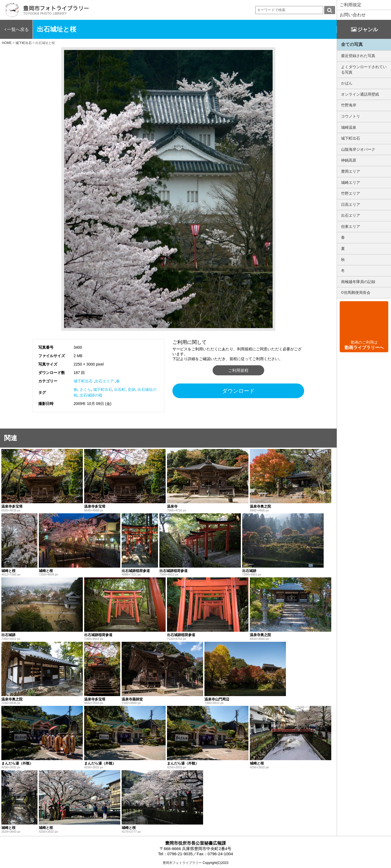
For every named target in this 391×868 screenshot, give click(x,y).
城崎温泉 (349, 127)
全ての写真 (352, 44)
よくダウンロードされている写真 (364, 70)
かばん (347, 83)
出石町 (120, 389)
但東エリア (351, 227)
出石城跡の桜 (91, 395)
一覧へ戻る (18, 29)
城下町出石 (83, 381)
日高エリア (351, 205)
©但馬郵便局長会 (356, 293)
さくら (85, 389)
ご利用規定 (351, 5)
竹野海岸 (349, 105)
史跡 (131, 389)
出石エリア (104, 381)
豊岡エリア (351, 171)
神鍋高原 (349, 160)
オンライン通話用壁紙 (360, 94)
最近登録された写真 (358, 56)
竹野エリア (351, 193)
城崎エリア (351, 183)
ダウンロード (238, 391)
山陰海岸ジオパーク (358, 149)
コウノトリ (351, 116)
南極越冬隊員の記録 (358, 282)
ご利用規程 (238, 370)
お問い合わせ (353, 15)
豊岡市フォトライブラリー (182, 863)
